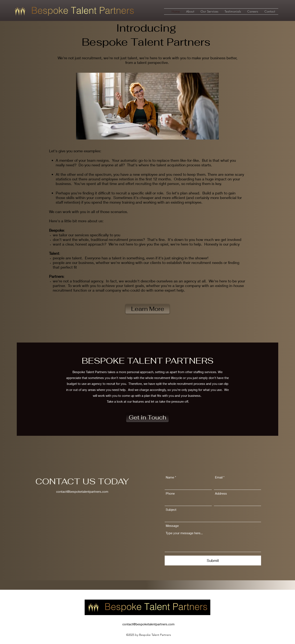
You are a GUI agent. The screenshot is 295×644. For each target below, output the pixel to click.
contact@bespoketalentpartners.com (82, 491)
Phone (170, 493)
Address (221, 493)
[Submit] (213, 561)
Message (172, 526)
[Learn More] (147, 309)
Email (219, 477)
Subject (171, 510)
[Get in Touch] (147, 417)
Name (170, 477)
